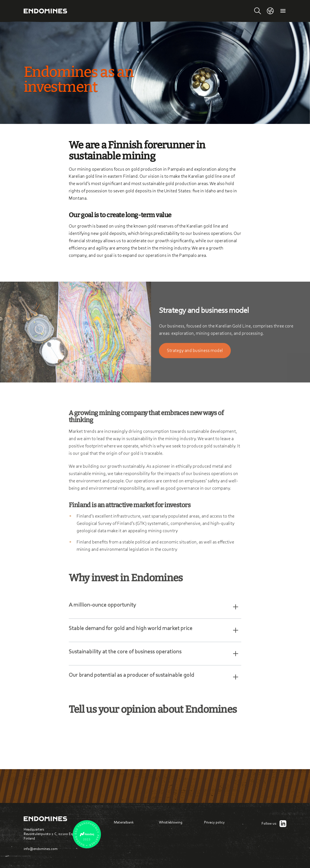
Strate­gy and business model (195, 353)
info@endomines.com (41, 849)
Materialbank (124, 822)
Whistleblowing (171, 822)
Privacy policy (214, 822)
